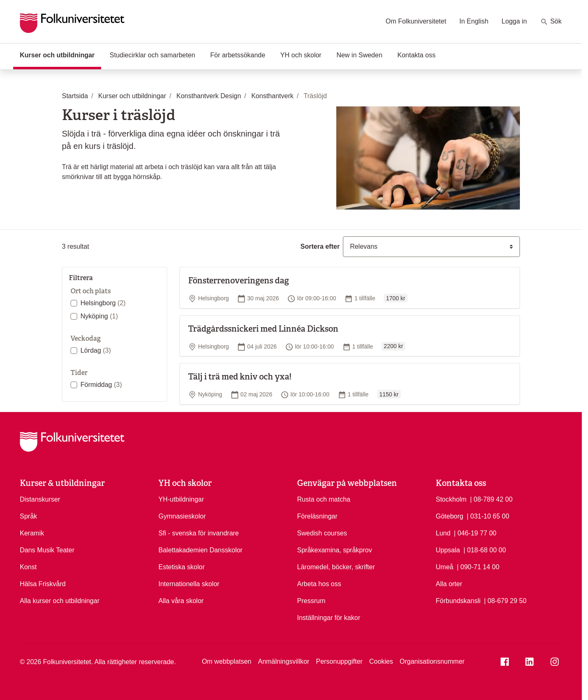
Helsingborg (103, 303)
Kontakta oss (417, 55)
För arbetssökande (237, 55)
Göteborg (450, 516)
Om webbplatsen (227, 661)
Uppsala (448, 550)
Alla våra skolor (181, 601)
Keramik (32, 533)
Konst (28, 567)
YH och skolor (301, 55)
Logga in (514, 21)
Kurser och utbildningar (60, 54)
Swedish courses (322, 533)
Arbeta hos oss (319, 584)
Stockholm (451, 499)
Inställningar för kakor (329, 618)
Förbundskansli (458, 601)
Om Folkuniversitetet (416, 21)
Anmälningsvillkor (284, 661)
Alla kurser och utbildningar (60, 601)
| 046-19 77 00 (475, 533)
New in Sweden (359, 55)
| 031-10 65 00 (488, 516)
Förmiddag (101, 385)
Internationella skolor (189, 584)
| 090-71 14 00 (478, 566)
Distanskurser (40, 499)
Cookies (381, 661)
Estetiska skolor (182, 567)
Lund (443, 533)
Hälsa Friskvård (43, 584)
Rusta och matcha (324, 499)
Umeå (445, 567)
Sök (551, 22)
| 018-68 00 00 (485, 549)
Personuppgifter (339, 661)
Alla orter (449, 584)
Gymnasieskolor (182, 516)
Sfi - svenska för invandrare (199, 533)
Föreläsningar (317, 516)
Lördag (96, 350)
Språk (28, 516)
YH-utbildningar (181, 499)
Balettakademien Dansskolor (201, 550)
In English (474, 21)
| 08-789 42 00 (491, 499)
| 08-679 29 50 (505, 600)
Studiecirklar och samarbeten (152, 55)
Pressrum (311, 601)
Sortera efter (320, 246)
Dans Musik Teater (47, 550)
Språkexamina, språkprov (334, 550)
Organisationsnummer (432, 661)
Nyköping (99, 316)
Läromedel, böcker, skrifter (336, 567)
